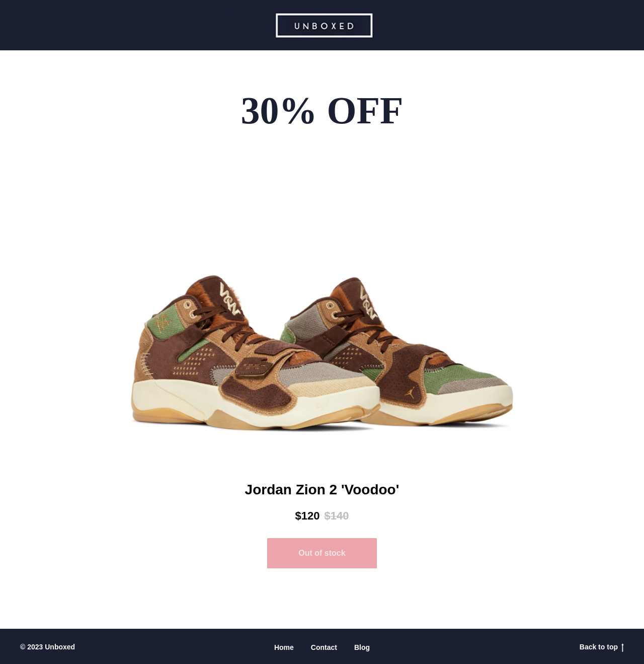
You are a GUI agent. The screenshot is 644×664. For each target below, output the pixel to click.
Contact (324, 647)
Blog (362, 647)
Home (284, 647)
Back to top (602, 647)
